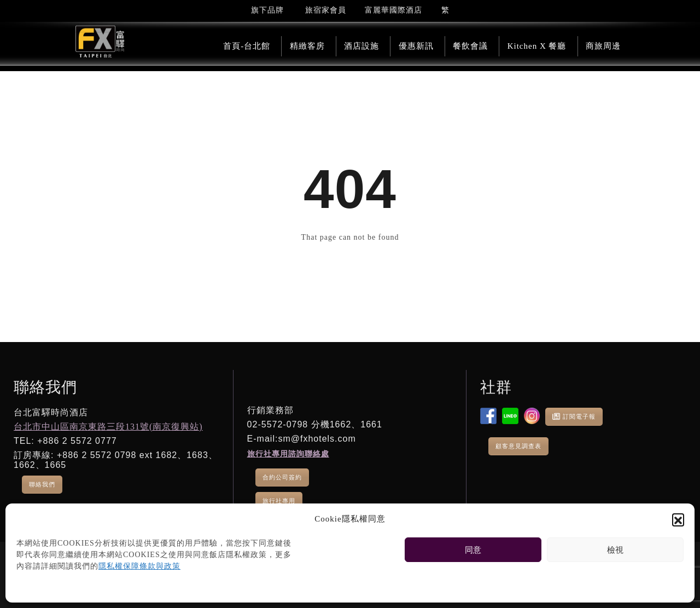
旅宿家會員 (326, 10)
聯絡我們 (42, 484)
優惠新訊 (416, 46)
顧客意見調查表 (518, 446)
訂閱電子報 (574, 416)
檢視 (615, 550)
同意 (473, 550)
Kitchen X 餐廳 (537, 46)
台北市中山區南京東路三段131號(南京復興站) (108, 427)
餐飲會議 (470, 46)
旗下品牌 (267, 10)
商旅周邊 (603, 46)
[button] (678, 519)
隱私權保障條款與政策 (139, 566)
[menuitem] (445, 10)
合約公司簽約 (282, 477)
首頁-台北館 (247, 46)
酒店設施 (361, 46)
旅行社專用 (279, 501)
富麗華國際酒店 (393, 10)
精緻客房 (307, 46)
